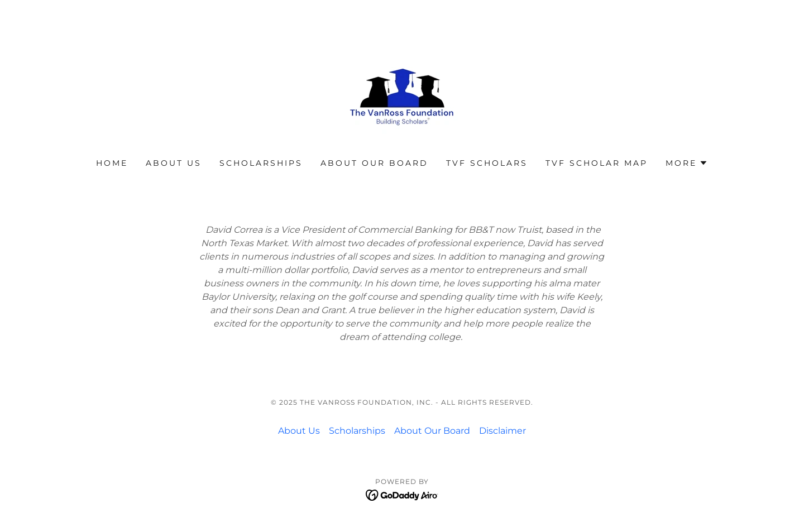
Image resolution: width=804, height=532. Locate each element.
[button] (687, 163)
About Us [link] (174, 163)
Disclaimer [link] (502, 431)
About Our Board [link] (374, 163)
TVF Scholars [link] (487, 163)
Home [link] (112, 163)
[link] (402, 86)
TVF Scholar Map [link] (597, 163)
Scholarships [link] (261, 163)
